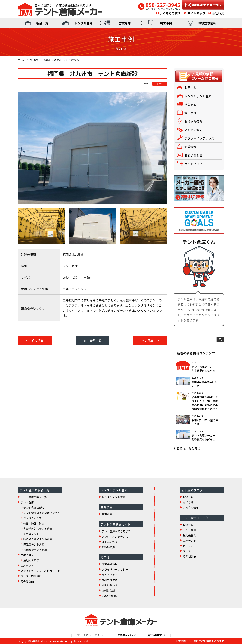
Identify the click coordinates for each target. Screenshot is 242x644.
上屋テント (27, 565)
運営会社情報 (110, 564)
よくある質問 (193, 130)
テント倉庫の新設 (34, 508)
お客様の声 (108, 547)
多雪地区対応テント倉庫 (38, 529)
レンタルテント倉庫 (198, 96)
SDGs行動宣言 (110, 596)
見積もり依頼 (110, 580)
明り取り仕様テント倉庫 (38, 539)
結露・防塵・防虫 (34, 523)
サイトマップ (196, 13)
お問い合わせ (193, 155)
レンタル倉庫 (83, 23)
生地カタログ (31, 560)
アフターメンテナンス (199, 138)
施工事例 (166, 23)
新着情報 (190, 147)
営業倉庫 (125, 23)
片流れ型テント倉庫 (35, 550)
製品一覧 (42, 23)
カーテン (188, 546)
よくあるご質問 (170, 13)
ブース (187, 551)
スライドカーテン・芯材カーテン (40, 571)
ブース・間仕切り (31, 576)
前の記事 (37, 341)
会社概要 (218, 13)
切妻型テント (31, 534)
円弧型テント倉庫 (34, 544)
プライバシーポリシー (115, 569)
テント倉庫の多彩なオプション (42, 513)
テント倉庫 (27, 502)
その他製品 (27, 581)
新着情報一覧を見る (187, 448)
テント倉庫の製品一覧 (34, 497)
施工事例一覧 (92, 341)
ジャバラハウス (32, 518)
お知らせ (188, 502)
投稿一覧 (188, 497)
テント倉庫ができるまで (116, 531)
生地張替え (27, 555)
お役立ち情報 (207, 23)
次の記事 (148, 341)
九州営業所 (108, 590)
